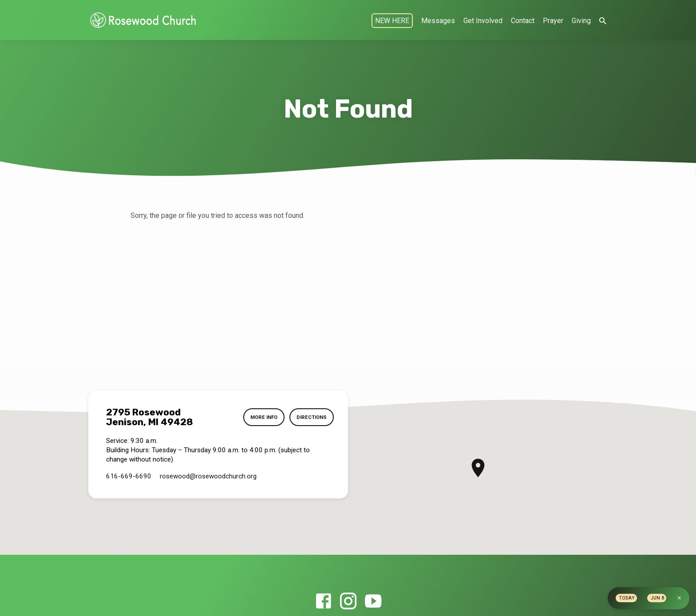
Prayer (553, 21)
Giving (581, 21)
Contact (523, 21)
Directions (311, 417)
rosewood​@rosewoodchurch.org (208, 476)
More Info (263, 417)
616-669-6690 (129, 476)
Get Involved (483, 21)
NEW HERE (392, 21)
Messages (438, 21)
